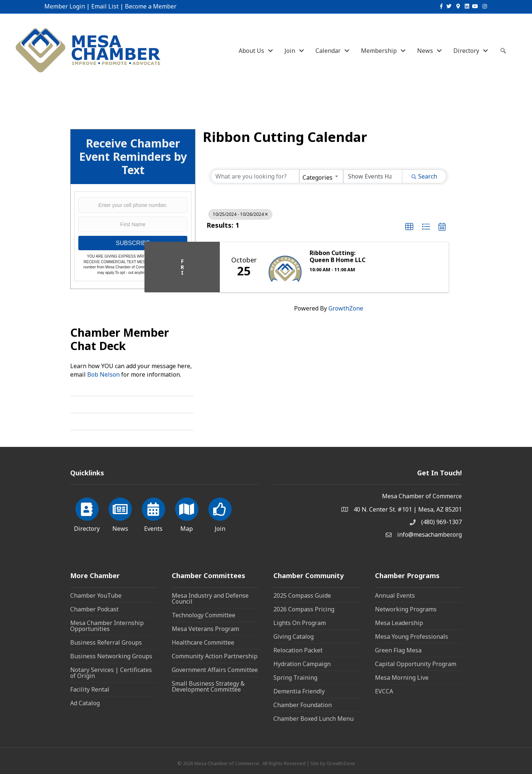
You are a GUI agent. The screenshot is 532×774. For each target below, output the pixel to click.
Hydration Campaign (302, 664)
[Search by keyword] (255, 176)
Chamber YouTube (96, 595)
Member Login (65, 6)
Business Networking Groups (111, 656)
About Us (251, 51)
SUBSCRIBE (133, 243)
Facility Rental (90, 689)
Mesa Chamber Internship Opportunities (107, 626)
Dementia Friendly (299, 691)
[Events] (154, 513)
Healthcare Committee (203, 642)
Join (290, 51)
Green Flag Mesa (398, 650)
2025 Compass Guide (302, 595)
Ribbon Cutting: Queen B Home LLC (337, 257)
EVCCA (384, 691)
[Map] (187, 513)
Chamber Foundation (303, 705)
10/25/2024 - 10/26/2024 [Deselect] (240, 214)
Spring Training (295, 678)
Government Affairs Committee (215, 670)
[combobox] (321, 176)
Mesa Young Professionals (412, 636)
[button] (409, 227)
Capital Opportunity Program (416, 664)
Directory (466, 51)
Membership (379, 51)
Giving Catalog (294, 636)
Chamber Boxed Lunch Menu (313, 719)
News (425, 51)
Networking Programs (406, 609)
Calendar (328, 51)
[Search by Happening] (373, 176)
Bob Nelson (103, 374)
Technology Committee (204, 615)
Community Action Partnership (215, 656)
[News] (120, 513)
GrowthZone (346, 308)
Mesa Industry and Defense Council (210, 598)
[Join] (220, 513)
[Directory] (87, 513)
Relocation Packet (298, 650)
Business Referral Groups (106, 642)
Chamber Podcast (94, 609)
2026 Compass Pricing (304, 609)
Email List (105, 6)
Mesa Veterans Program (205, 629)
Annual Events (395, 595)
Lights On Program (300, 623)
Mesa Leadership (399, 623)
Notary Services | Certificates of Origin (111, 673)
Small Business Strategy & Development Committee (208, 686)
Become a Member (151, 6)
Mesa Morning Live (402, 678)
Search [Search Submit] (424, 176)
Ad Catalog (85, 703)
